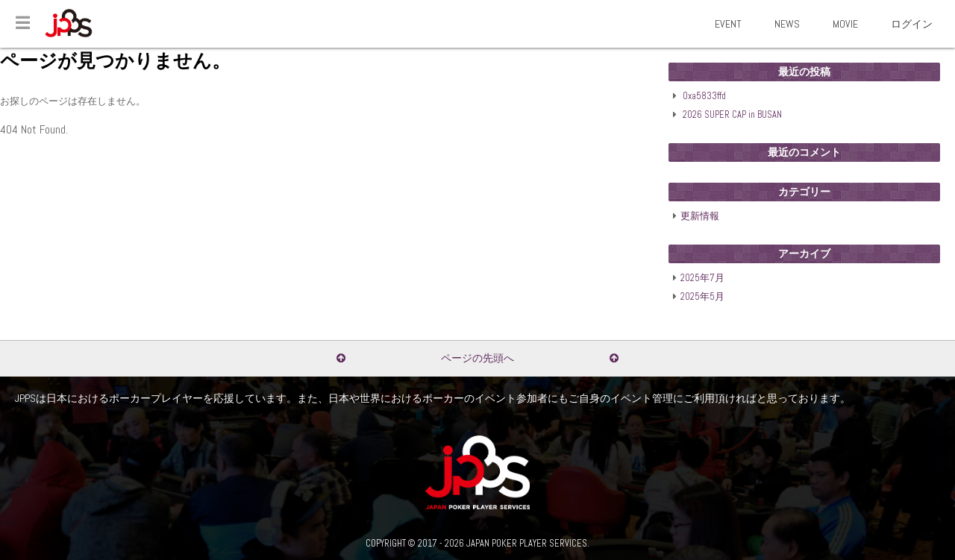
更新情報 (700, 216)
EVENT (728, 24)
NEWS (787, 24)
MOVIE (845, 24)
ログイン (912, 24)
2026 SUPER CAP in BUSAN (732, 115)
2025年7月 (702, 278)
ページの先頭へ (477, 358)
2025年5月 (702, 297)
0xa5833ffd (704, 96)
